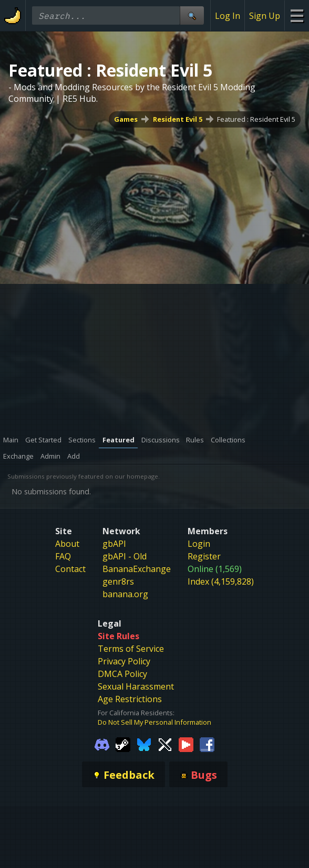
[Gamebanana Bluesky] (144, 744)
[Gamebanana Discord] (102, 744)
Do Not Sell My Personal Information (154, 722)
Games (126, 119)
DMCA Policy (122, 674)
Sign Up (265, 16)
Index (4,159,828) (221, 581)
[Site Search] (192, 15)
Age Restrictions (130, 699)
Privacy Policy (124, 661)
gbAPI (114, 544)
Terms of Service (131, 649)
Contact (70, 569)
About (67, 544)
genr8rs (118, 581)
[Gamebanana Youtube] (186, 744)
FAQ (63, 556)
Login (199, 544)
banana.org (125, 594)
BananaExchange (137, 569)
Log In (228, 16)
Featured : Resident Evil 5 (256, 119)
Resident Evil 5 (178, 119)
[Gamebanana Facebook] (207, 744)
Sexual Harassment (136, 686)
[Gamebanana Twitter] (165, 744)
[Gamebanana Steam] (123, 744)
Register (204, 556)
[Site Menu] (297, 15)
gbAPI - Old (125, 556)
